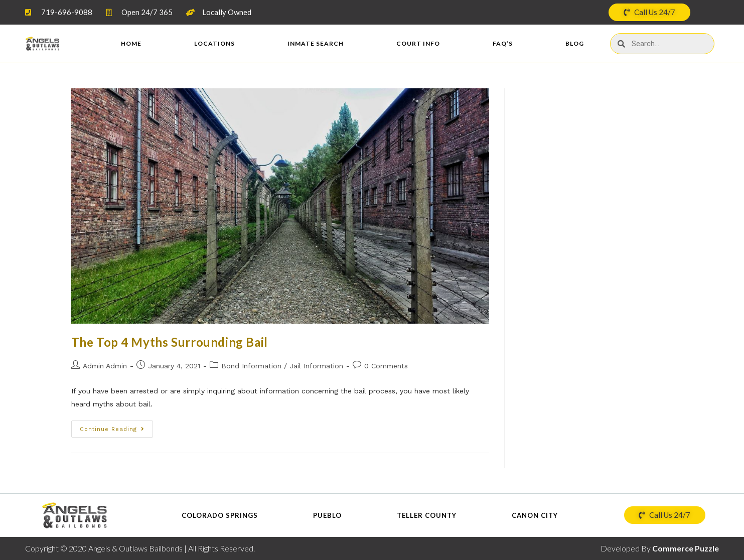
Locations (214, 43)
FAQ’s (503, 43)
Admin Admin (105, 366)
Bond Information (251, 366)
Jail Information (316, 366)
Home (131, 43)
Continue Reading (112, 429)
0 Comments (386, 366)
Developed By (660, 548)
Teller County (427, 515)
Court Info (418, 43)
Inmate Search (316, 43)
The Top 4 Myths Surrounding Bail (170, 342)
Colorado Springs (220, 515)
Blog (575, 43)
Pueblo (327, 515)
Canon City (535, 515)
